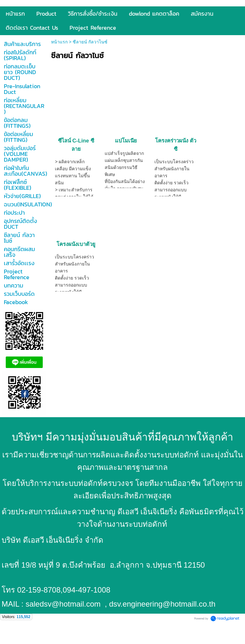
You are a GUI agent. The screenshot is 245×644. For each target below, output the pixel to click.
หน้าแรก (59, 42)
